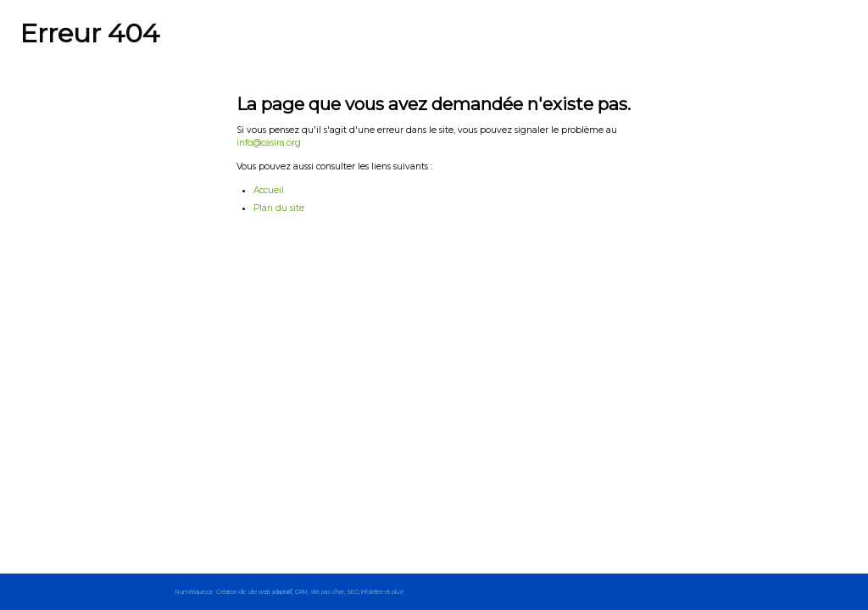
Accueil (269, 190)
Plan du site (279, 208)
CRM (301, 592)
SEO (353, 592)
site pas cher (327, 592)
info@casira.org (269, 143)
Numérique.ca (194, 592)
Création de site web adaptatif (254, 592)
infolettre (372, 592)
